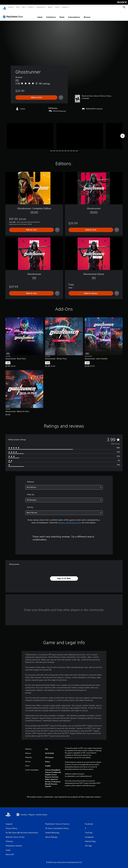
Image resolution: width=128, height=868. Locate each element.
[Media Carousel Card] (30, 133)
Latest (40, 15)
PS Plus (31, 7)
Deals (62, 15)
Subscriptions (74, 15)
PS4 (23, 7)
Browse (87, 15)
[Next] (123, 133)
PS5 (17, 7)
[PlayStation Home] (5, 7)
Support (65, 7)
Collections (51, 15)
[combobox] (64, 485)
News (50, 7)
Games (10, 7)
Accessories (40, 7)
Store (57, 7)
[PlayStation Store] (13, 14)
